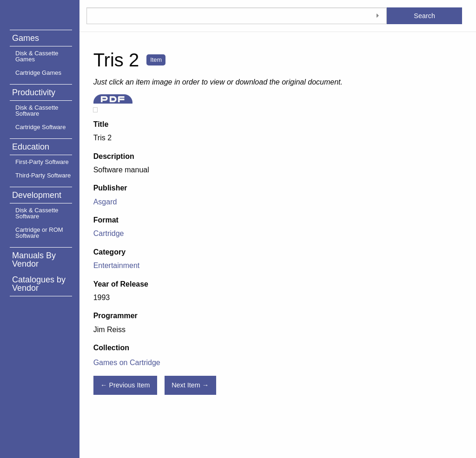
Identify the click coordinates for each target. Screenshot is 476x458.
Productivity (34, 92)
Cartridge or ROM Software (39, 233)
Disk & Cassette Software (37, 111)
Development (37, 195)
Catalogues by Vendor (39, 284)
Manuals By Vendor (34, 260)
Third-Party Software (43, 175)
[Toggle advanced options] (377, 16)
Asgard (105, 202)
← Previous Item (125, 385)
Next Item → (190, 385)
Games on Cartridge (127, 363)
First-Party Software (42, 162)
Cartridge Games (38, 73)
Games (26, 38)
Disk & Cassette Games (37, 56)
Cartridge (109, 233)
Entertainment (117, 265)
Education (31, 147)
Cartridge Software (40, 127)
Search (424, 16)
